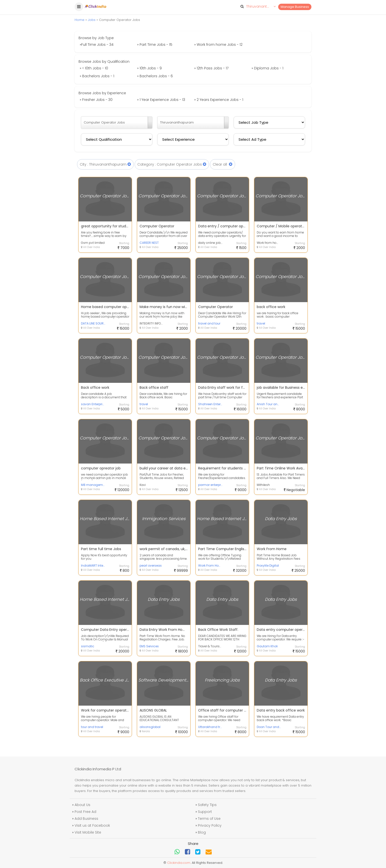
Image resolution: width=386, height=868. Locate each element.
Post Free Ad (85, 812)
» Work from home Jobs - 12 (218, 45)
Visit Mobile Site (88, 832)
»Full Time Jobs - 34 (97, 45)
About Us (82, 805)
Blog (202, 832)
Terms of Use (209, 819)
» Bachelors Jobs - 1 (97, 76)
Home (80, 20)
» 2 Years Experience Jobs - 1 (219, 100)
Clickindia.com (179, 863)
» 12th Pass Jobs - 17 (211, 68)
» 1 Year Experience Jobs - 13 (161, 100)
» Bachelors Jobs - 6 (155, 76)
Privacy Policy (210, 825)
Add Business (86, 819)
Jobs (92, 20)
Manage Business (295, 7)
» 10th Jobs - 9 (149, 68)
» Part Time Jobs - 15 (155, 45)
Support (205, 812)
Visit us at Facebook (92, 825)
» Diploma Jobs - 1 (267, 68)
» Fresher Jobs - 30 (96, 100)
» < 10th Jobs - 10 (94, 68)
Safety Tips (207, 805)
